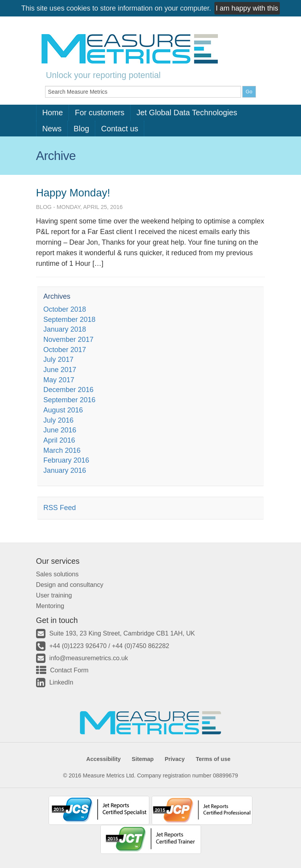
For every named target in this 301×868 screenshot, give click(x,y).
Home (53, 113)
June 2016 (60, 430)
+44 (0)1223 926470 (78, 646)
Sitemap (143, 759)
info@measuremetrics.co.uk (89, 658)
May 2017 (59, 380)
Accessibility (103, 759)
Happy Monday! (73, 193)
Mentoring (50, 606)
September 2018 (69, 320)
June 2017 (60, 370)
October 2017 (64, 350)
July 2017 (58, 360)
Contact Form (69, 670)
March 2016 (62, 450)
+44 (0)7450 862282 (141, 646)
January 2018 (64, 329)
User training (54, 595)
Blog (82, 129)
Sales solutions (57, 574)
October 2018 (64, 309)
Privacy (175, 759)
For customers (100, 113)
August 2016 (63, 410)
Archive (56, 156)
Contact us (120, 129)
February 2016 (66, 460)
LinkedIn (61, 682)
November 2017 (68, 340)
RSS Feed (59, 508)
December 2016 (68, 390)
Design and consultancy (70, 585)
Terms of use (213, 759)
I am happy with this (247, 8)
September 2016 (69, 400)
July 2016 (58, 420)
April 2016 (59, 440)
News (52, 129)
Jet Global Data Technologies (187, 113)
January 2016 (64, 470)
